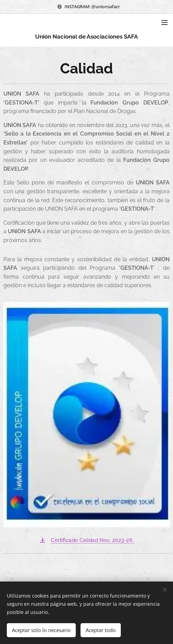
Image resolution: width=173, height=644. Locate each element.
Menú (164, 23)
